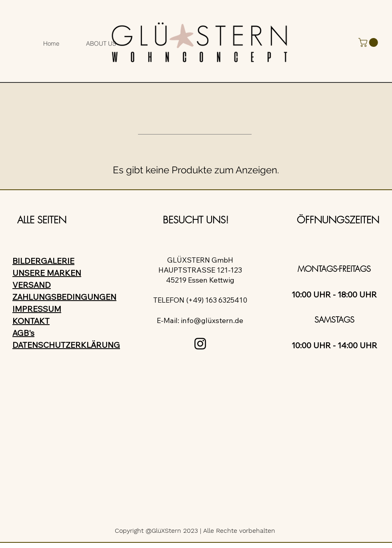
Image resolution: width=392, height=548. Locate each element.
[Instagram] (200, 344)
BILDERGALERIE (43, 261)
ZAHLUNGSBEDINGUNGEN (64, 297)
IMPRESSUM (37, 309)
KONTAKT (31, 321)
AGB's (23, 333)
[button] (369, 42)
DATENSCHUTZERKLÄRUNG (66, 345)
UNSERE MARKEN (47, 273)
